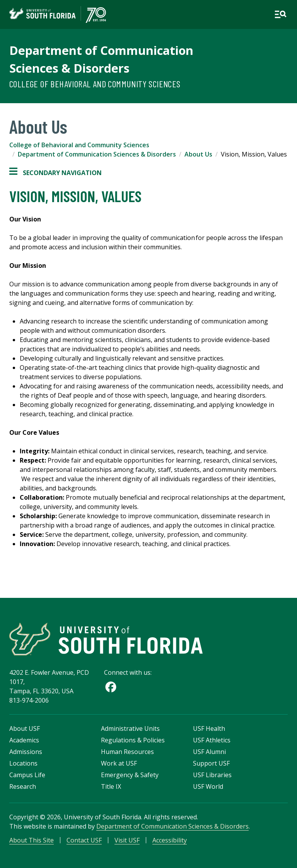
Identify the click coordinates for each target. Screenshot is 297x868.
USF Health (209, 728)
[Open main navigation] (280, 14)
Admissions (26, 752)
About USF (25, 728)
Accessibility (170, 840)
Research (23, 786)
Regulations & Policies (133, 740)
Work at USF (119, 763)
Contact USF (84, 840)
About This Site (32, 840)
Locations (23, 763)
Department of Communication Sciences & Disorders (97, 154)
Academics (24, 740)
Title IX (111, 786)
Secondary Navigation (55, 173)
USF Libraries (212, 775)
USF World (208, 786)
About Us (198, 154)
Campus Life (27, 775)
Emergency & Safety (130, 775)
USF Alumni (209, 752)
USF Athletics (212, 740)
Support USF (211, 763)
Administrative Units (130, 728)
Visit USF (127, 840)
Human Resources (127, 752)
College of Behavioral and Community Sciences (95, 84)
